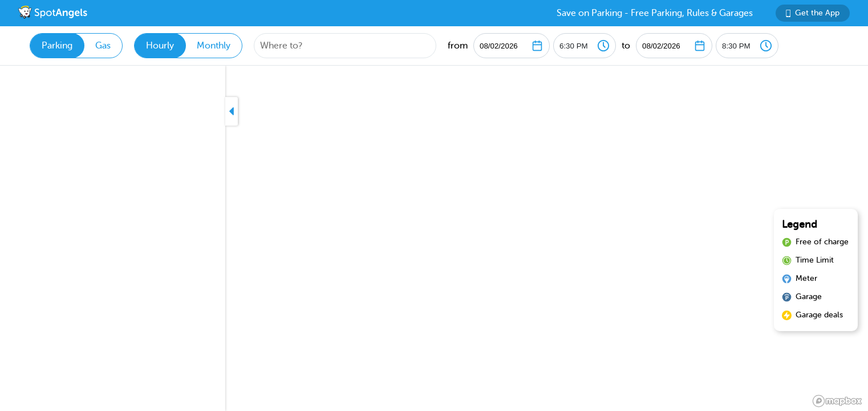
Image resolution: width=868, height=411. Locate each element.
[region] (434, 238)
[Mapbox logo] (837, 401)
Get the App (813, 13)
